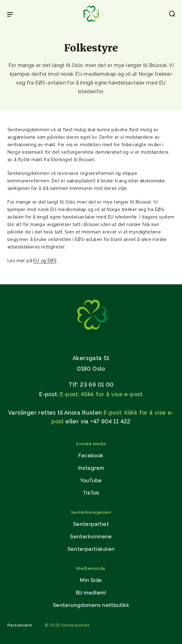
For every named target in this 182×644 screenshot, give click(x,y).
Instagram (91, 468)
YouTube (91, 481)
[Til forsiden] (91, 22)
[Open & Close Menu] (10, 15)
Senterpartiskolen (91, 549)
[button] (172, 15)
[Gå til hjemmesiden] (91, 336)
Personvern (20, 625)
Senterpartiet (91, 524)
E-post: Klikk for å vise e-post (101, 394)
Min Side (91, 580)
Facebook (91, 456)
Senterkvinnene (91, 537)
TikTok (91, 493)
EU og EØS (45, 261)
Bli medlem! (91, 593)
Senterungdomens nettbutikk (91, 605)
